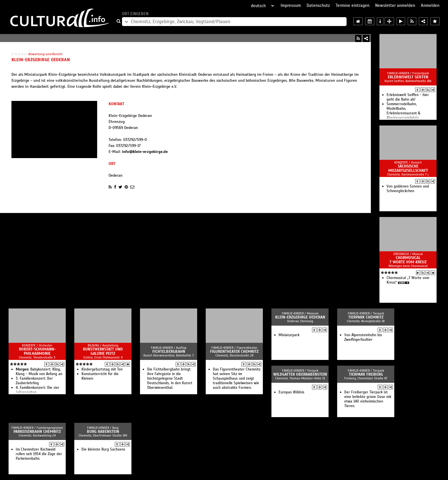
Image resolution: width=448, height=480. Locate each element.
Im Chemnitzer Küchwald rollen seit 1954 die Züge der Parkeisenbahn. (39, 454)
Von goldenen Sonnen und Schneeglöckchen (408, 189)
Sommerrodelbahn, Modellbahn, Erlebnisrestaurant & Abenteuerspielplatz (403, 111)
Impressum (291, 5)
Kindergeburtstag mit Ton (102, 369)
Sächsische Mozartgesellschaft (408, 168)
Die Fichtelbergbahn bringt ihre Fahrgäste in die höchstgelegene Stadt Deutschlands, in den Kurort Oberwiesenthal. (170, 379)
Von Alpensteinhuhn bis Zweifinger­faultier (363, 337)
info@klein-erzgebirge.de (145, 152)
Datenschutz (318, 5)
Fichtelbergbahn (169, 351)
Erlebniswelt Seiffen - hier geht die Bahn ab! (408, 97)
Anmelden (430, 5)
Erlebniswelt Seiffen (408, 77)
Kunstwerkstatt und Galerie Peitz (103, 351)
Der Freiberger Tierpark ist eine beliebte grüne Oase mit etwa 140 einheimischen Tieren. (368, 399)
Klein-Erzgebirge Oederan (300, 317)
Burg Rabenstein (103, 432)
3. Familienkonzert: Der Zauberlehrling (34, 381)
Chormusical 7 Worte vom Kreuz (408, 260)
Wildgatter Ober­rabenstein (300, 374)
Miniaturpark (289, 335)
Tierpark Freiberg (366, 374)
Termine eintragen (353, 5)
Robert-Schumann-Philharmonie (37, 351)
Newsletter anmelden (395, 5)
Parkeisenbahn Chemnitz (37, 432)
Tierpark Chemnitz (366, 317)
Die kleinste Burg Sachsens (103, 449)
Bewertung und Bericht (45, 54)
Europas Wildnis (291, 392)
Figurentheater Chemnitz (234, 351)
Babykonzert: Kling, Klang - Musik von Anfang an (39, 372)
